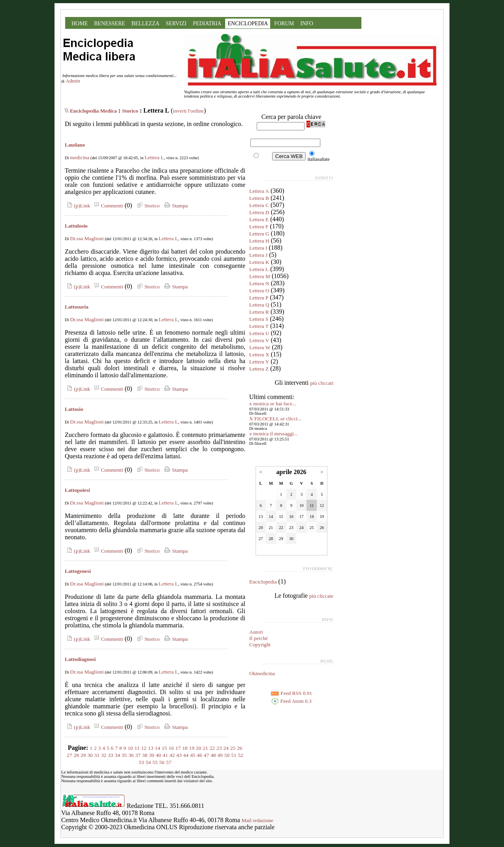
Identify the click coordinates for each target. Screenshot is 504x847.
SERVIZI (176, 24)
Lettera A (259, 191)
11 (137, 748)
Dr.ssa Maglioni (87, 238)
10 (130, 748)
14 (157, 748)
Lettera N (259, 283)
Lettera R (259, 312)
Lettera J (258, 255)
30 (90, 755)
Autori (256, 632)
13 (151, 748)
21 (205, 748)
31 (97, 755)
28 (76, 755)
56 (162, 762)
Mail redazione (258, 820)
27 (69, 755)
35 (124, 755)
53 (141, 762)
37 (138, 755)
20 (198, 748)
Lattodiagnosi (80, 659)
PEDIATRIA (207, 24)
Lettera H (259, 241)
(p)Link (77, 206)
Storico (130, 111)
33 (110, 755)
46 (199, 755)
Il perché (259, 638)
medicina (80, 157)
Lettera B (259, 198)
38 (145, 755)
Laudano (75, 145)
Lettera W (260, 347)
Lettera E (259, 219)
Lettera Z (259, 369)
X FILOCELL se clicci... (275, 419)
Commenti (107, 206)
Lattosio (74, 409)
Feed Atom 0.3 (291, 701)
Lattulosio (76, 226)
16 (171, 748)
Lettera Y (259, 362)
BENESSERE (110, 24)
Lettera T (259, 326)
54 (148, 762)
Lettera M (260, 276)
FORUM (284, 24)
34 (118, 755)
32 (104, 755)
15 (164, 748)
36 (131, 755)
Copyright (260, 645)
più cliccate (321, 596)
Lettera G (259, 234)
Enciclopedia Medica (93, 111)
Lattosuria (77, 307)
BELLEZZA (146, 24)
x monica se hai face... (273, 404)
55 (155, 762)
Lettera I (258, 248)
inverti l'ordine (188, 111)
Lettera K (259, 262)
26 (240, 748)
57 (168, 762)
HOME (80, 24)
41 (165, 755)
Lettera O (259, 291)
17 (178, 748)
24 (226, 748)
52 (240, 755)
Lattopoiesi (77, 490)
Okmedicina (262, 673)
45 (193, 755)
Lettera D (259, 212)
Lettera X (259, 355)
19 (192, 748)
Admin (73, 81)
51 (234, 755)
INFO (307, 24)
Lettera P (259, 298)
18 (185, 748)
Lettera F (259, 227)
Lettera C (259, 205)
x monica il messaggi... (274, 434)
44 (186, 755)
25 (233, 748)
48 (213, 755)
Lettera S (259, 319)
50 (227, 755)
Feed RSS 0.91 (291, 693)
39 (151, 755)
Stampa (175, 206)
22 (212, 748)
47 (206, 755)
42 (172, 755)
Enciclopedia (263, 582)
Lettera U (259, 333)
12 (144, 748)
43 (179, 755)
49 (220, 755)
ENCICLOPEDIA (248, 24)
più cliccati (322, 383)
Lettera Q (259, 305)
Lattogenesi (78, 571)
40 (159, 755)
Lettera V (259, 340)
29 (83, 755)
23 (219, 748)
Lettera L (154, 157)
